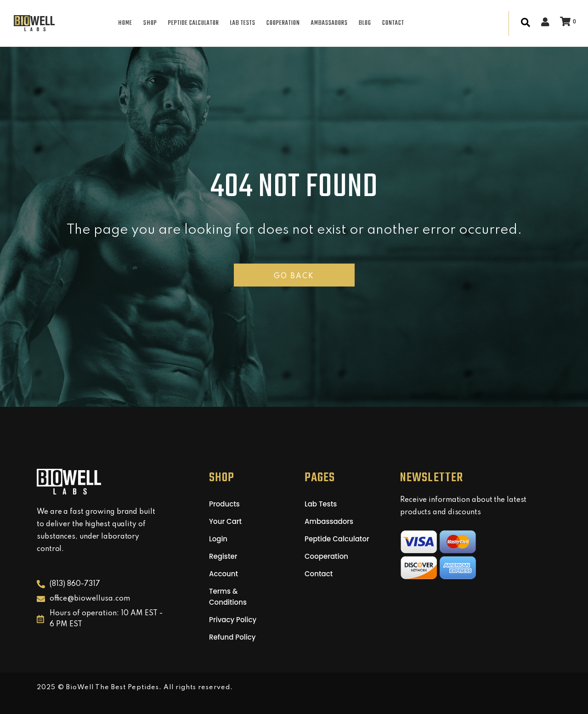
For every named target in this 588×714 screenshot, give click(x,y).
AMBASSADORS (329, 23)
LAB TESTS (243, 23)
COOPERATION (283, 23)
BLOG (365, 23)
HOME (125, 23)
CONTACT (393, 23)
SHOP (150, 23)
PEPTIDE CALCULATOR (194, 23)
